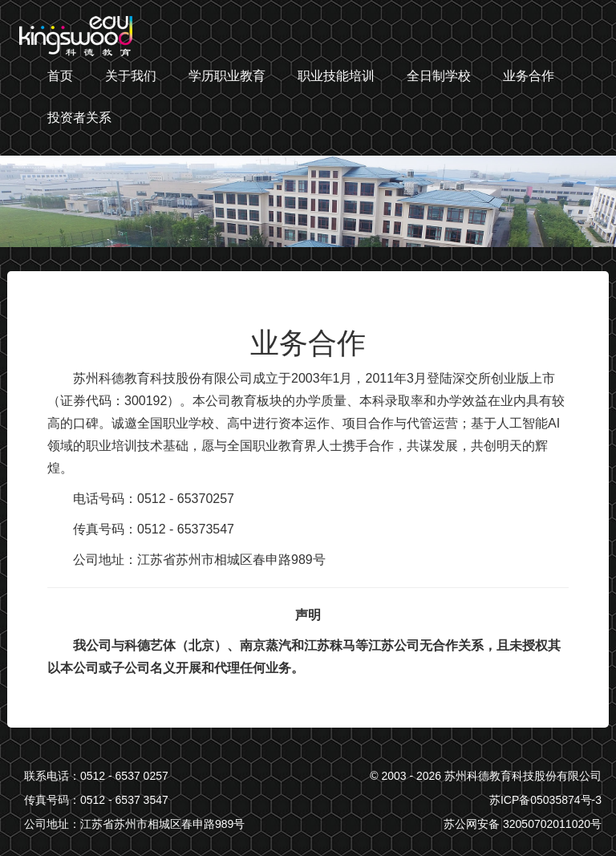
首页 (60, 76)
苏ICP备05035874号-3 (545, 800)
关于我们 (131, 76)
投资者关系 (79, 118)
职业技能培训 (336, 76)
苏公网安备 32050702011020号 (523, 824)
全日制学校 (439, 76)
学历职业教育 (227, 76)
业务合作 (529, 76)
